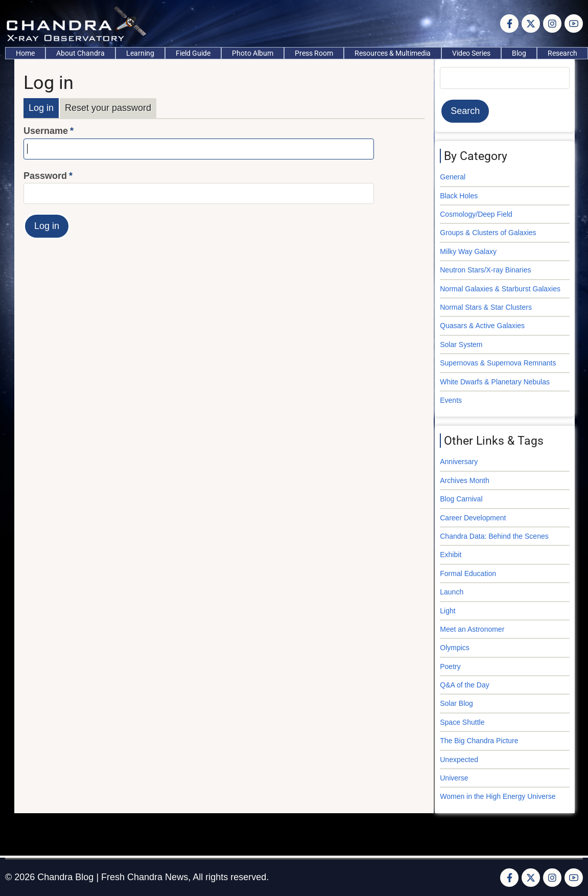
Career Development (473, 518)
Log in (41, 108)
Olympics (455, 648)
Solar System (461, 344)
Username (46, 131)
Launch (452, 592)
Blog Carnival (461, 499)
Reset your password (108, 108)
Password (45, 176)
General (453, 177)
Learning (140, 53)
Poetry (450, 667)
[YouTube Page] (574, 24)
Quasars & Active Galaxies (482, 326)
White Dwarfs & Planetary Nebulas (495, 382)
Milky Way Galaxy (468, 251)
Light (448, 611)
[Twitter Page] (531, 24)
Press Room (314, 53)
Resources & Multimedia (393, 53)
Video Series (471, 53)
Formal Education (468, 573)
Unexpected (459, 760)
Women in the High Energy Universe (498, 796)
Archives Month (464, 480)
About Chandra (80, 53)
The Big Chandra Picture (479, 741)
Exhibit (451, 555)
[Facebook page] (509, 24)
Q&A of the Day (465, 685)
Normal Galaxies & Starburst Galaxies (500, 289)
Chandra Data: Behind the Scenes (494, 536)
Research (562, 53)
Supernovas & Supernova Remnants (498, 363)
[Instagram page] (552, 24)
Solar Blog (456, 703)
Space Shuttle (462, 722)
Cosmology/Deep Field (476, 214)
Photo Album (253, 53)
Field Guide (193, 53)
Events (451, 400)
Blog (519, 53)
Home (25, 53)
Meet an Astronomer (472, 629)
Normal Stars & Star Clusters (486, 307)
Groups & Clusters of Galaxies (488, 233)
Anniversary (459, 462)
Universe (454, 778)
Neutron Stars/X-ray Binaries (485, 270)
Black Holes (459, 196)
